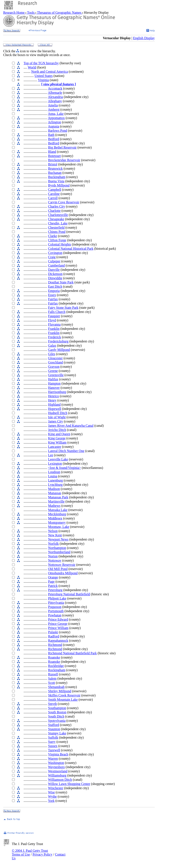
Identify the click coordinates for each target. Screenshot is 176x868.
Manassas (55, 493)
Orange (53, 577)
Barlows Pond (58, 131)
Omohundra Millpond (63, 573)
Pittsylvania (56, 603)
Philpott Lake (57, 598)
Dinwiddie (55, 278)
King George (57, 438)
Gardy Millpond (59, 350)
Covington (55, 253)
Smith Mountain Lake (63, 700)
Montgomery (57, 523)
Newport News (58, 539)
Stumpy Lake (57, 733)
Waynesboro (57, 767)
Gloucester (55, 358)
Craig (52, 257)
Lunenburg (56, 480)
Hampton (54, 383)
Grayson (54, 367)
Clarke (53, 236)
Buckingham (57, 177)
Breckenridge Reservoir (64, 160)
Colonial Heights (60, 244)
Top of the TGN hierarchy (41, 63)
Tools (31, 13)
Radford (54, 636)
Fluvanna (54, 324)
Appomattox (56, 118)
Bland (52, 152)
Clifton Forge (57, 240)
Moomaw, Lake (59, 527)
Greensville (56, 375)
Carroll (53, 198)
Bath (51, 135)
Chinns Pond (57, 232)
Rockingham (57, 670)
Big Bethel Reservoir (62, 147)
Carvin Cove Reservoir (64, 202)
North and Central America (50, 72)
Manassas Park (58, 497)
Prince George (58, 624)
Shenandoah (56, 687)
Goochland (56, 362)
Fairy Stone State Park (63, 308)
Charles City (57, 206)
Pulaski (53, 632)
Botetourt (54, 156)
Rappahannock (58, 641)
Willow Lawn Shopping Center (69, 784)
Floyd (52, 320)
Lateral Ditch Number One (66, 451)
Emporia (54, 291)
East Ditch (55, 286)
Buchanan (55, 173)
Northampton (57, 548)
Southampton (57, 708)
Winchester (56, 788)
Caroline (54, 194)
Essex (52, 295)
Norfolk (53, 544)
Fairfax (53, 299)
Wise (51, 792)
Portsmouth (56, 611)
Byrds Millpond (59, 185)
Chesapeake (56, 219)
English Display (144, 38)
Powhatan (55, 615)
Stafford (54, 725)
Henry (52, 400)
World (32, 67)
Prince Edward (58, 619)
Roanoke (54, 657)
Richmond (55, 645)
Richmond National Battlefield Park (72, 653)
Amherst (54, 109)
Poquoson (55, 607)
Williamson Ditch (60, 780)
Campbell (55, 190)
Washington (56, 763)
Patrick (53, 586)
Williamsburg (57, 775)
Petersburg (55, 590)
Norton (53, 556)
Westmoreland (58, 771)
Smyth (53, 704)
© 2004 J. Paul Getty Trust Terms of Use (30, 853)
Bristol (53, 164)
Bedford (54, 139)
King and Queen (59, 434)
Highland (54, 404)
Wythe (53, 796)
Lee (51, 455)
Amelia (53, 105)
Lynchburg (55, 485)
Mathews (54, 506)
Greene (53, 371)
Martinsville (56, 501)
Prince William (58, 628)
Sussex (53, 746)
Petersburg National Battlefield (69, 594)
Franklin (54, 329)
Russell (53, 674)
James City (56, 421)
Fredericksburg (58, 341)
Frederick (55, 337)
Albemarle (55, 93)
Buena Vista (56, 181)
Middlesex (55, 518)
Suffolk (53, 737)
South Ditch (56, 716)
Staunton (54, 729)
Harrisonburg (57, 392)
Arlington (54, 122)
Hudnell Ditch (58, 413)
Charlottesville (58, 215)
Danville (54, 270)
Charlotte (54, 211)
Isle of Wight (57, 417)
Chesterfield (56, 227)
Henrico (54, 396)
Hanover (54, 388)
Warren (53, 759)
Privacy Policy (42, 854)
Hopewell (55, 409)
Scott (52, 683)
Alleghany (55, 101)
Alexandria (55, 97)
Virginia (43, 80)
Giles (52, 354)
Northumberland (59, 552)
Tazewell (54, 750)
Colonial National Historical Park (71, 249)
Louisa (53, 476)
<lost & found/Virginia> (64, 468)
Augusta (53, 126)
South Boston (57, 712)
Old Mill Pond (58, 569)
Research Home (14, 13)
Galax (52, 345)
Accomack (55, 88)
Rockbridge (56, 666)
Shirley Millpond (60, 691)
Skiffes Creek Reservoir (64, 695)
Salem (52, 678)
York (51, 801)
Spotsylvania (57, 721)
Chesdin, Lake (58, 223)
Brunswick (55, 168)
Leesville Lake (58, 459)
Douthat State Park (61, 282)
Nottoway (55, 560)
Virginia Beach (58, 754)
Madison (54, 489)
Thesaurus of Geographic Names (59, 13)
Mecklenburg (57, 514)
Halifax (53, 379)
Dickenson (55, 274)
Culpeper (54, 261)
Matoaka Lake (58, 510)
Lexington (55, 464)
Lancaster (55, 447)
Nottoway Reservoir (62, 565)
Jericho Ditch (57, 430)
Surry (52, 742)
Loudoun (54, 472)
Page (51, 582)
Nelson (53, 531)
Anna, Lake (56, 114)
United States (44, 76)
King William (57, 442)
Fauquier (54, 316)
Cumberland (56, 265)
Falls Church (57, 312)
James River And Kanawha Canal (71, 426)
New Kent (55, 535)
